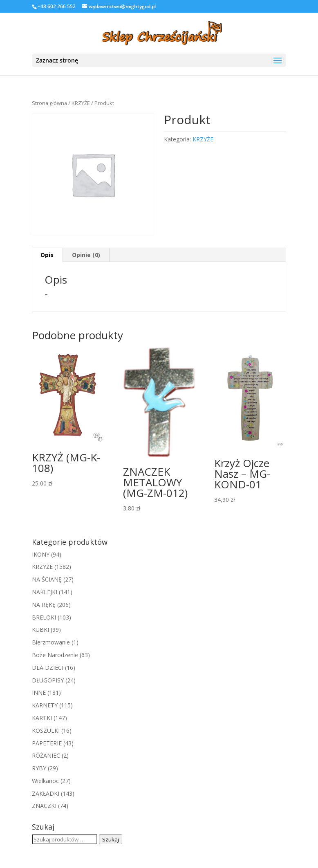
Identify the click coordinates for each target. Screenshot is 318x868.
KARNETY (45, 705)
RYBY (39, 768)
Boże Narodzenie (55, 655)
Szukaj (111, 839)
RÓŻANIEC (46, 755)
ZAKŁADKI (46, 793)
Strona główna (49, 103)
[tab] (47, 255)
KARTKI (42, 718)
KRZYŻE (81, 103)
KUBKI (40, 630)
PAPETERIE (47, 743)
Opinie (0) (86, 255)
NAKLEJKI (45, 592)
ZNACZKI (44, 806)
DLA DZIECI (48, 668)
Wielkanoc (45, 781)
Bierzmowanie (51, 642)
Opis (47, 255)
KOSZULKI (46, 730)
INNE (39, 692)
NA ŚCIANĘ (47, 579)
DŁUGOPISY (48, 680)
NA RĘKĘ (44, 605)
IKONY (41, 554)
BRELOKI (44, 617)
